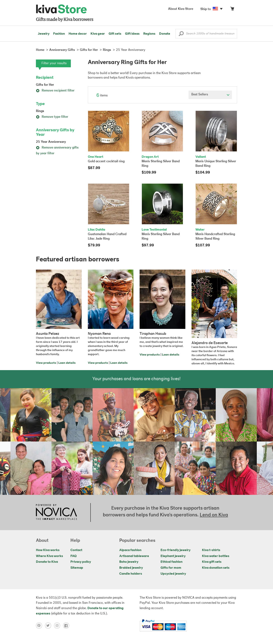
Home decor (78, 34)
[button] (181, 35)
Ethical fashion (171, 562)
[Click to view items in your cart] (232, 10)
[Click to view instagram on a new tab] (58, 626)
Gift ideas (132, 34)
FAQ (73, 556)
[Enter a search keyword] (206, 34)
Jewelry (44, 34)
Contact (76, 550)
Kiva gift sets (212, 562)
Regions (149, 34)
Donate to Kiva (47, 562)
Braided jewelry (131, 568)
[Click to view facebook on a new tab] (67, 626)
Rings (40, 111)
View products (46, 363)
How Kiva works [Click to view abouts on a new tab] (48, 550)
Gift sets (115, 34)
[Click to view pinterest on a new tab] (40, 626)
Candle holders (131, 574)
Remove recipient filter (55, 91)
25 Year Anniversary (51, 142)
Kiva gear (98, 34)
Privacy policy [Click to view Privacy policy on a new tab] (81, 562)
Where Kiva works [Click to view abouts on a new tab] (49, 556)
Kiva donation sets (216, 568)
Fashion (59, 34)
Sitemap (77, 568)
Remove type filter (52, 117)
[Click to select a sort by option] (210, 95)
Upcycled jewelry (173, 574)
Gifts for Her (45, 85)
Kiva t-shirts (211, 550)
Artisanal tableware (134, 556)
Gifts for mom (171, 568)
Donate (165, 34)
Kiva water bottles (216, 556)
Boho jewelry (129, 562)
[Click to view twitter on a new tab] (49, 626)
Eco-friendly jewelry (175, 550)
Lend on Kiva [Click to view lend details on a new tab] (214, 515)
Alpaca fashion (130, 550)
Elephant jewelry (173, 556)
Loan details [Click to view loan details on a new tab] (67, 363)
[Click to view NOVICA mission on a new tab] (56, 512)
